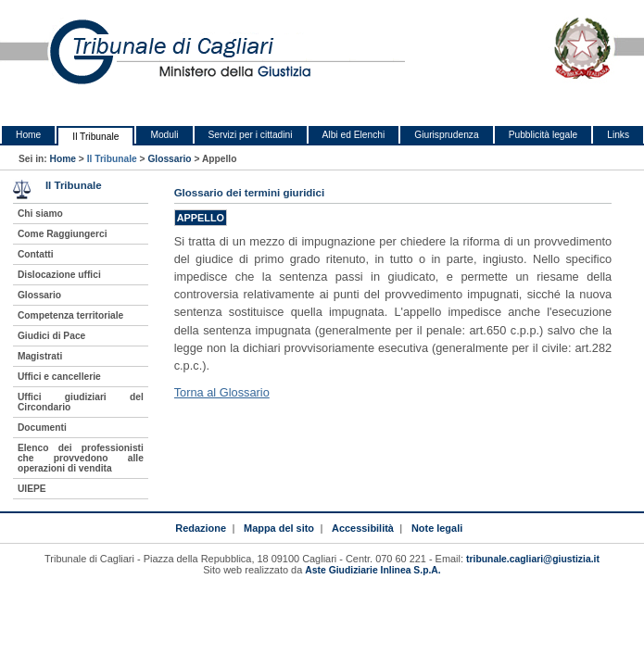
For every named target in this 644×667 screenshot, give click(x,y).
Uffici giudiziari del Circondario (81, 402)
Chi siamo (40, 214)
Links (618, 135)
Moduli (164, 135)
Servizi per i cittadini (251, 135)
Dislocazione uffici (59, 275)
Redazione (201, 528)
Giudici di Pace (51, 336)
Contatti (36, 254)
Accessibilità (363, 528)
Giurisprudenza (446, 135)
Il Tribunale (95, 137)
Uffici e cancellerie (59, 377)
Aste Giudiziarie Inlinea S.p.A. (373, 570)
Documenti (42, 428)
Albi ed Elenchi (354, 135)
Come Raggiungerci (63, 234)
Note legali (437, 528)
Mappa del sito (279, 528)
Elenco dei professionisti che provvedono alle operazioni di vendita (81, 458)
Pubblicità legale (543, 135)
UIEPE (32, 489)
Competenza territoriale (70, 315)
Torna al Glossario (222, 392)
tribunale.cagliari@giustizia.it (533, 559)
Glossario (169, 159)
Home (28, 135)
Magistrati (40, 356)
